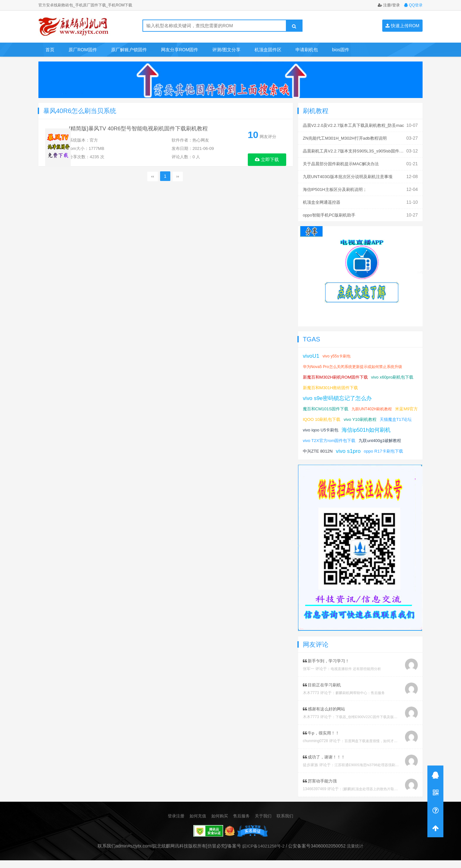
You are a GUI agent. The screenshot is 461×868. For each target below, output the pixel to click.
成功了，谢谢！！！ (326, 765)
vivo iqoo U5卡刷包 (360, 427)
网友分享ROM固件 (180, 50)
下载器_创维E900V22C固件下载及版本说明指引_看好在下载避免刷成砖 (397, 725)
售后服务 (242, 824)
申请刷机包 (307, 50)
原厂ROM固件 (83, 50)
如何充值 (196, 824)
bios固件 (341, 50)
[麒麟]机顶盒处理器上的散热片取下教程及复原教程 (386, 797)
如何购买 (219, 824)
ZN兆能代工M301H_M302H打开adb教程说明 (348, 138)
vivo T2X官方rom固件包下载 (386, 438)
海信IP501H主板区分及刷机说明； (337, 188)
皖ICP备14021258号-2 (263, 854)
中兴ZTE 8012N (368, 448)
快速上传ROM (402, 26)
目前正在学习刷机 (324, 693)
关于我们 (265, 824)
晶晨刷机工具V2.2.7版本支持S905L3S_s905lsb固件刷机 (359, 150)
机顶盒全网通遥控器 (323, 200)
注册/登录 (389, 5)
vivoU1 (312, 353)
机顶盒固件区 (268, 50)
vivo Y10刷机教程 (391, 417)
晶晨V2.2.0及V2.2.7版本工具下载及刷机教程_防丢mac (357, 125)
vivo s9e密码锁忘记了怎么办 (339, 396)
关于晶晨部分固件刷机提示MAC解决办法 (344, 163)
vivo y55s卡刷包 (339, 353)
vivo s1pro (400, 448)
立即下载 (267, 159)
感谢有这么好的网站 (326, 717)
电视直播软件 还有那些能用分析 (358, 677)
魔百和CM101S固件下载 (327, 406)
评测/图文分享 (226, 50)
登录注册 (173, 824)
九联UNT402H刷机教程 (376, 406)
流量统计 (357, 854)
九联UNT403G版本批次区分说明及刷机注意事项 (351, 175)
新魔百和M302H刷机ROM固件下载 (338, 374)
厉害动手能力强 (321, 789)
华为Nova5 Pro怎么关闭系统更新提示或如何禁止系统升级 (356, 364)
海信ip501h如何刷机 (329, 438)
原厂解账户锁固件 (129, 50)
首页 (50, 50)
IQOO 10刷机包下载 (350, 417)
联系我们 (288, 824)
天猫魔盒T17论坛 (320, 427)
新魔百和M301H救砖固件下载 (381, 385)
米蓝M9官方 (315, 417)
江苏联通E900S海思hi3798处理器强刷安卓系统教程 (379, 773)
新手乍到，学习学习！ (328, 669)
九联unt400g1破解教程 (326, 448)
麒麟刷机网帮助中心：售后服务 (362, 701)
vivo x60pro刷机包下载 (326, 385)
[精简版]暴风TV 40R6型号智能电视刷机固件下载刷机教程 (151, 132)
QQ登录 (413, 5)
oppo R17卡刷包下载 (324, 459)
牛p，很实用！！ (323, 741)
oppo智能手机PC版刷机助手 (331, 213)
